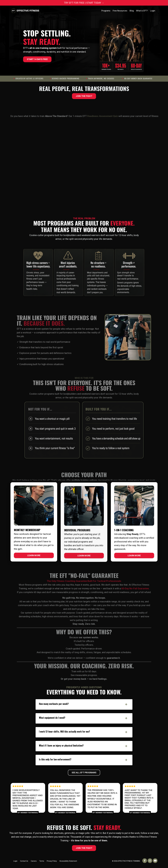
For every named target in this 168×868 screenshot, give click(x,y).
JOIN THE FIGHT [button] (84, 96)
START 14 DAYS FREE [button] (37, 59)
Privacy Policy (52, 863)
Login (153, 11)
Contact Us (24, 863)
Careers (34, 863)
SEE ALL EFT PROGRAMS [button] (84, 774)
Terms (42, 863)
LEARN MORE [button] (34, 555)
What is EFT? (142, 11)
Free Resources (120, 11)
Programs (106, 11)
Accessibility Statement (68, 863)
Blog (132, 11)
